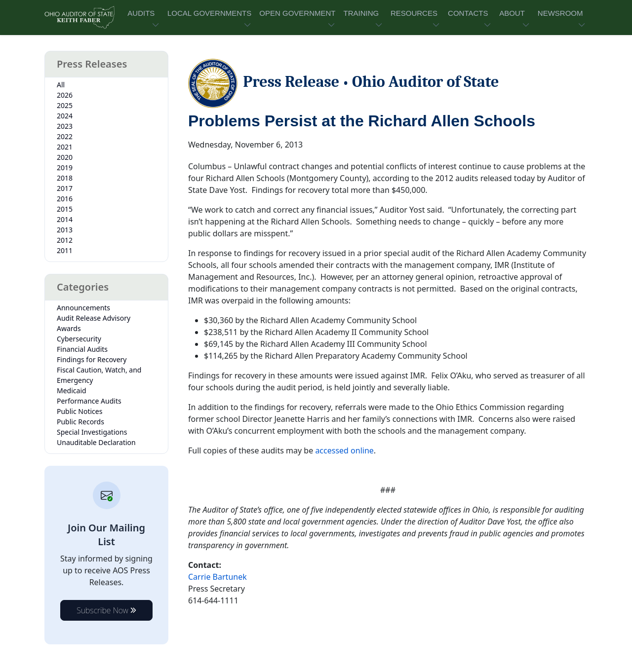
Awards (69, 328)
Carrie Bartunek (217, 577)
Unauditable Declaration (96, 442)
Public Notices (79, 411)
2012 (65, 240)
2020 (65, 157)
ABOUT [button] (512, 13)
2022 (65, 136)
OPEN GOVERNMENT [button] (297, 13)
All (61, 85)
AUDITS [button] (141, 13)
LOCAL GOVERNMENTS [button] (209, 13)
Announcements (83, 308)
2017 (65, 188)
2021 (65, 147)
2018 (65, 178)
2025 (65, 105)
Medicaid (72, 391)
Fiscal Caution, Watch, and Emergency (99, 375)
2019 (65, 168)
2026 (65, 95)
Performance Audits (89, 401)
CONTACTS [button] (468, 13)
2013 (65, 230)
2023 (65, 126)
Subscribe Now (106, 610)
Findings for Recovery (92, 359)
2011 (65, 250)
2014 (65, 219)
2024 (65, 116)
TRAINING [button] (361, 13)
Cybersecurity (79, 339)
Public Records (80, 422)
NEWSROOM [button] (560, 13)
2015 (65, 209)
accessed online (344, 450)
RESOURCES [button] (414, 13)
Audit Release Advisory (94, 318)
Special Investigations (92, 432)
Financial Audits (82, 349)
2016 (65, 199)
